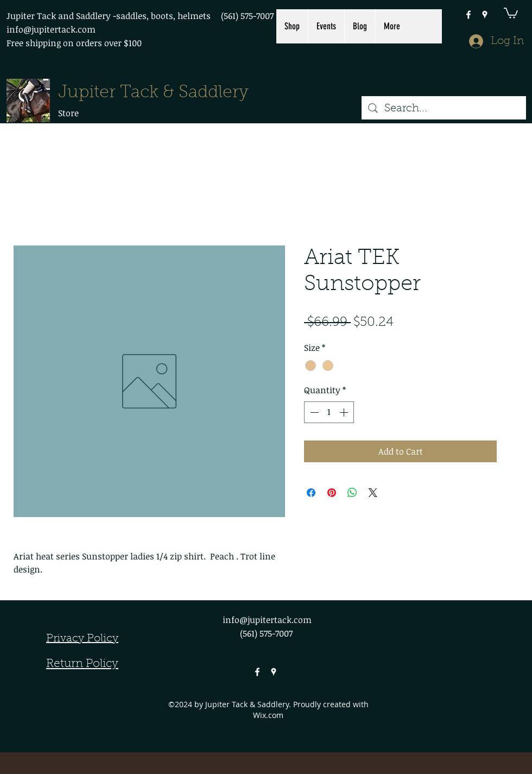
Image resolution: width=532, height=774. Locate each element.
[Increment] (345, 412)
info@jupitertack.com (51, 29)
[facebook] (468, 15)
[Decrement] (313, 412)
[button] (511, 12)
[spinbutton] (329, 412)
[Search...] (444, 109)
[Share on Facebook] (311, 493)
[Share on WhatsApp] (352, 493)
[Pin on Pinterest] (332, 493)
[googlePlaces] (485, 15)
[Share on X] (373, 493)
